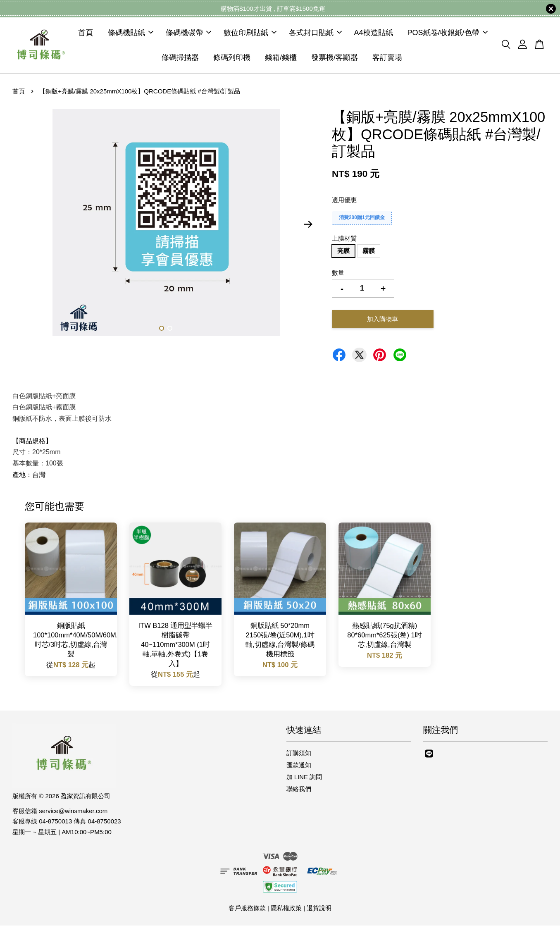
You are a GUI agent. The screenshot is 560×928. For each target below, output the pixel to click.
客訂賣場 (387, 59)
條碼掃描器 (180, 59)
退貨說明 (319, 910)
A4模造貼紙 (374, 34)
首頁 (86, 34)
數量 (338, 275)
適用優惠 (344, 202)
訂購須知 (299, 755)
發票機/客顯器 (335, 59)
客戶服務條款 (247, 910)
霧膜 (369, 253)
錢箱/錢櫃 (281, 59)
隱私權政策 (286, 910)
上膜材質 (344, 241)
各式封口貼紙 (315, 34)
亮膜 (343, 253)
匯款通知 (299, 767)
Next (308, 227)
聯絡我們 (299, 791)
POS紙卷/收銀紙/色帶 (448, 34)
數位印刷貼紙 (250, 34)
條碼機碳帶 (188, 34)
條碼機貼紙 (131, 34)
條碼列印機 (232, 59)
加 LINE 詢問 (304, 779)
